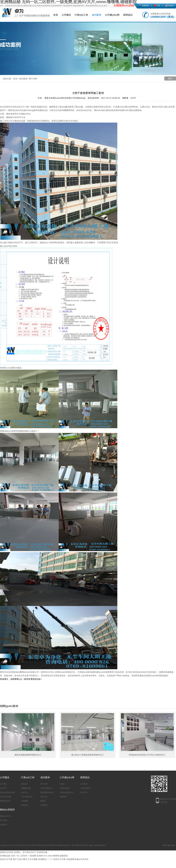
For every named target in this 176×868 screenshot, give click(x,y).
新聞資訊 (128, 15)
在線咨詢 (145, 5)
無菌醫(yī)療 (26, 788)
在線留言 (4, 825)
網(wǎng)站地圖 (169, 845)
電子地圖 (4, 820)
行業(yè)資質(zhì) (66, 792)
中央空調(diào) (27, 797)
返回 (170, 78)
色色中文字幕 (6, 859)
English (171, 5)
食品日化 (24, 792)
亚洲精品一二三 (45, 859)
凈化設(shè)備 (5, 797)
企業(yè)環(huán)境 (8, 792)
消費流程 (63, 797)
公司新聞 (84, 784)
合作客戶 (4, 788)
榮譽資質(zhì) (5, 801)
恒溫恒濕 (24, 805)
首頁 (56, 15)
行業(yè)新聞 (85, 788)
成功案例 (97, 15)
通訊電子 (24, 784)
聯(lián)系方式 (5, 816)
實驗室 (43, 801)
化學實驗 (24, 801)
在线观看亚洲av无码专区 (77, 859)
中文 (159, 5)
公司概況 (66, 15)
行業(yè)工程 (81, 15)
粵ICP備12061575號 (79, 845)
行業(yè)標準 (65, 788)
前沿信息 (84, 792)
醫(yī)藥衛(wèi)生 (47, 792)
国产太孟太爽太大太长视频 (25, 859)
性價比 (62, 784)
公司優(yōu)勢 (112, 15)
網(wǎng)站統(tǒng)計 (97, 845)
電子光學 (33, 79)
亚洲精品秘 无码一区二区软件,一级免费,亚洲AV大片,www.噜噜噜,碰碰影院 (34, 856)
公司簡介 (4, 784)
